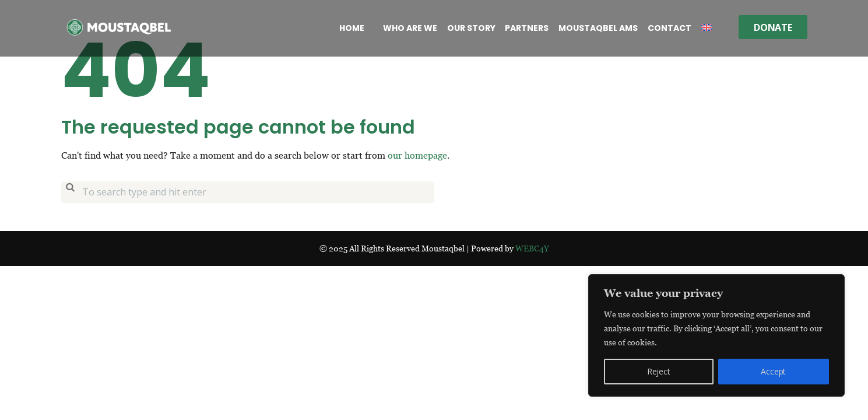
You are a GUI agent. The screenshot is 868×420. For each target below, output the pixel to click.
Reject (659, 371)
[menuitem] (706, 28)
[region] (716, 335)
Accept (773, 371)
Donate (773, 27)
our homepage (417, 155)
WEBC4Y (532, 248)
